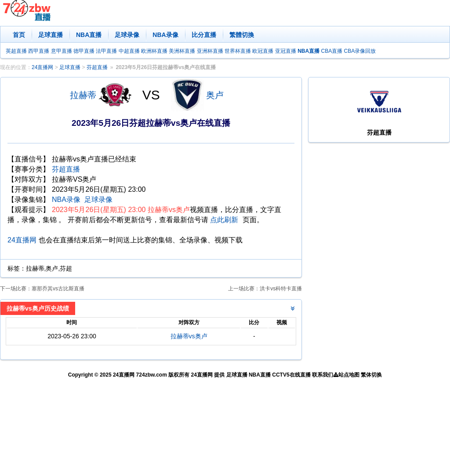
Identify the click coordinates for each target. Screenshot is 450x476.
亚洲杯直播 (210, 51)
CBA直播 (332, 51)
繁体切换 (371, 375)
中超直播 (129, 51)
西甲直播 (39, 51)
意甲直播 (62, 51)
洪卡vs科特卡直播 (281, 289)
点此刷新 (224, 220)
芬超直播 (97, 67)
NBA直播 (89, 35)
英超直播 (16, 51)
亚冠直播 (286, 51)
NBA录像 (165, 35)
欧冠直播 (263, 51)
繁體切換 (242, 35)
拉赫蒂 (83, 95)
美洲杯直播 (182, 51)
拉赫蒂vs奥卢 (189, 336)
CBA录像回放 (360, 51)
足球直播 (51, 35)
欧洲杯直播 (154, 51)
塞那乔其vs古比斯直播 (58, 289)
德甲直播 (84, 51)
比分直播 (204, 35)
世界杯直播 (238, 51)
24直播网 (42, 67)
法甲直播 (106, 51)
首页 (19, 35)
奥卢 (215, 95)
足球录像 (127, 35)
